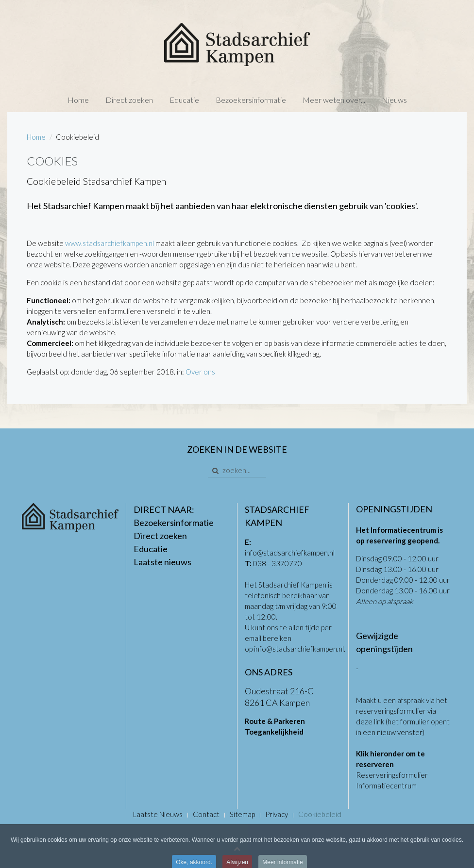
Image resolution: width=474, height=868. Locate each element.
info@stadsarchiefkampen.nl (290, 553)
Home (78, 100)
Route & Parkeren (275, 721)
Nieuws (394, 100)
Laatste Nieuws (158, 814)
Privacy (277, 814)
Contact (206, 814)
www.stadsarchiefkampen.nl (110, 243)
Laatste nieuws (162, 562)
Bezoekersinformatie (251, 100)
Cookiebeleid (320, 814)
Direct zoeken (129, 100)
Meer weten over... (334, 100)
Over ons (200, 372)
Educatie (184, 100)
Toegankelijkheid (274, 732)
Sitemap (242, 814)
